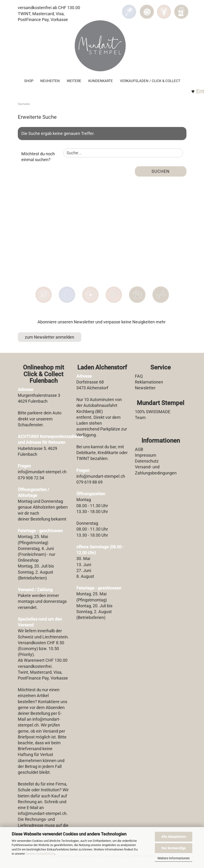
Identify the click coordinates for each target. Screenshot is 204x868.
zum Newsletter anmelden (50, 337)
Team (140, 418)
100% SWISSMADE (153, 412)
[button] (147, 8)
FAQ (139, 376)
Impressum (146, 455)
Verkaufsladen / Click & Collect (150, 81)
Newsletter (145, 388)
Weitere (74, 81)
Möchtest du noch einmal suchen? (38, 157)
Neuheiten (50, 81)
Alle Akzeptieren (174, 837)
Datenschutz (147, 461)
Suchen (161, 171)
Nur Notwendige (174, 848)
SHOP (29, 81)
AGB (139, 449)
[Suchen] (129, 8)
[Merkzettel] (164, 8)
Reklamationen (149, 382)
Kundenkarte (101, 81)
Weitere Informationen (174, 858)
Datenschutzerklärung (40, 854)
